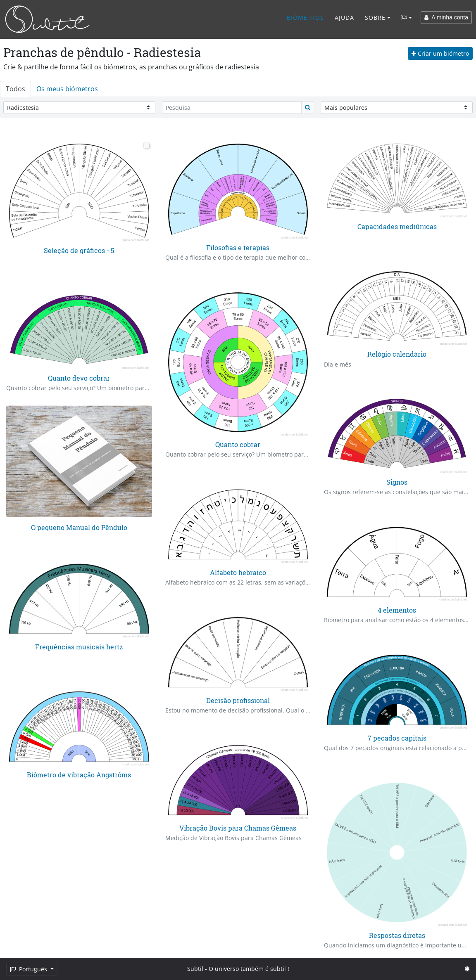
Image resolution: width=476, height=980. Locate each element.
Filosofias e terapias (238, 247)
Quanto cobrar (238, 444)
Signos (397, 482)
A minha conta (446, 17)
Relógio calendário (397, 354)
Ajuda (344, 18)
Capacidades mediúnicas (397, 226)
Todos (15, 89)
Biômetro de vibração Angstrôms (79, 774)
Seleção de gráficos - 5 (79, 250)
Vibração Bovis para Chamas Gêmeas (238, 828)
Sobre (375, 18)
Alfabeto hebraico (238, 572)
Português (29, 969)
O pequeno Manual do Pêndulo (79, 527)
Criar (440, 53)
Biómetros (305, 18)
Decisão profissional (238, 700)
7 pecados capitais (397, 737)
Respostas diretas (397, 935)
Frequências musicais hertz (79, 647)
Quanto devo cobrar (79, 378)
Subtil (195, 969)
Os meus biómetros (67, 89)
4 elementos (397, 610)
